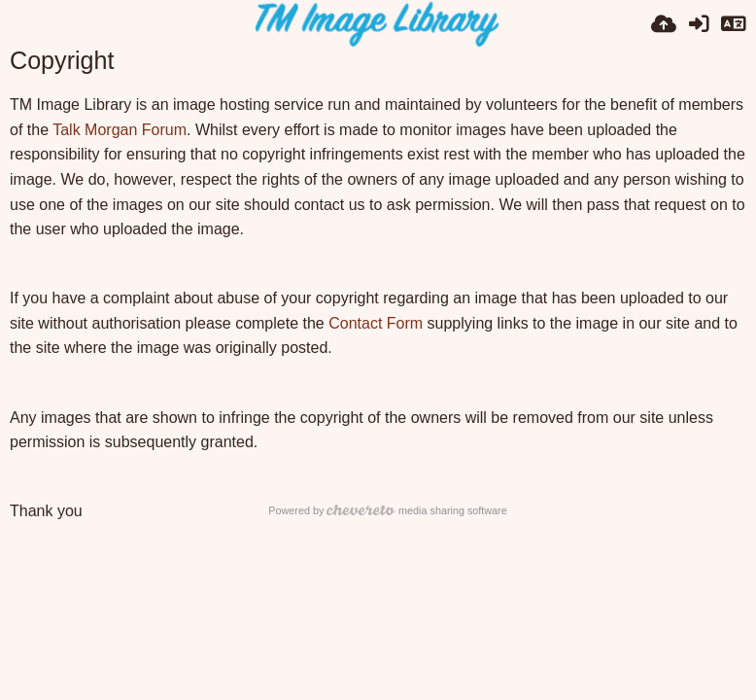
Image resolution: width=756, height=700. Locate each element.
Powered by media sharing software (387, 510)
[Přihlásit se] (699, 24)
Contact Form (376, 323)
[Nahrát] (664, 24)
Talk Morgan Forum (120, 130)
